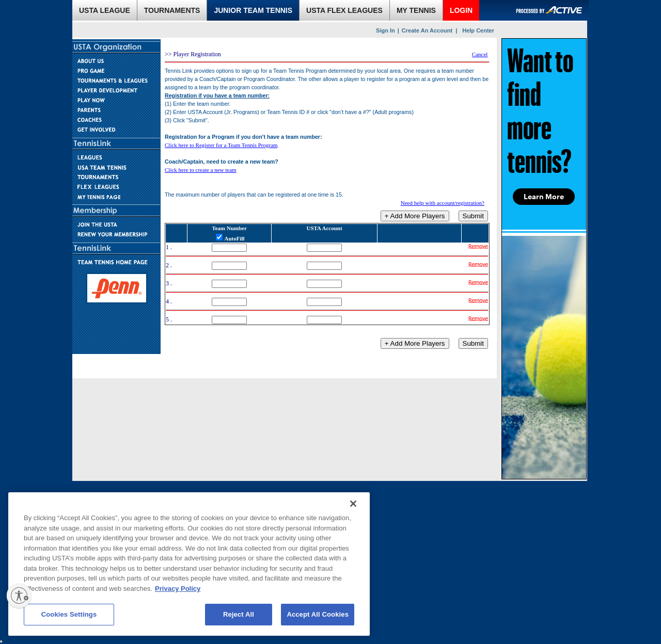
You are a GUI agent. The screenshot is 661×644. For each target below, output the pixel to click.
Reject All (239, 614)
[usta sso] (1, 641)
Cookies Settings (69, 614)
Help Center (478, 30)
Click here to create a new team (201, 170)
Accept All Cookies (318, 614)
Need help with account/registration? (443, 203)
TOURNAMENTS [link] (172, 10)
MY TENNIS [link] (416, 10)
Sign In (385, 30)
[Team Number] (229, 248)
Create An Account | (429, 30)
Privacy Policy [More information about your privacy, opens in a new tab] (178, 589)
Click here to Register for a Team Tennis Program (221, 145)
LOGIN (461, 10)
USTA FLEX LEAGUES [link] (344, 10)
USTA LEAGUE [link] (105, 10)
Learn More (544, 197)
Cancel (480, 54)
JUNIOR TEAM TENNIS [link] (253, 10)
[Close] (353, 504)
